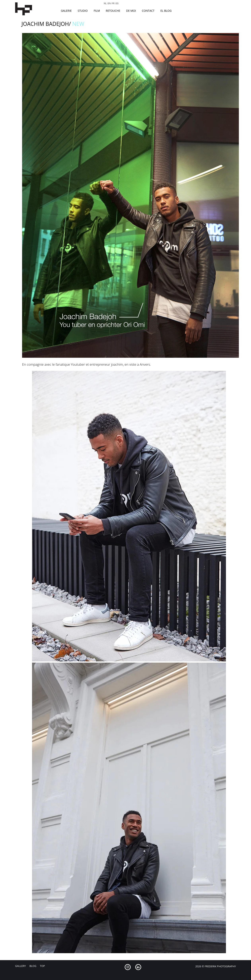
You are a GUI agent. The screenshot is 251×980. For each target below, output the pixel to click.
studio (83, 11)
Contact (148, 11)
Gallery (20, 966)
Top (42, 966)
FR (113, 3)
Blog (33, 966)
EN (109, 3)
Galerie (66, 11)
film (97, 11)
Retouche (113, 11)
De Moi (131, 11)
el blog (166, 11)
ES (117, 3)
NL (105, 3)
